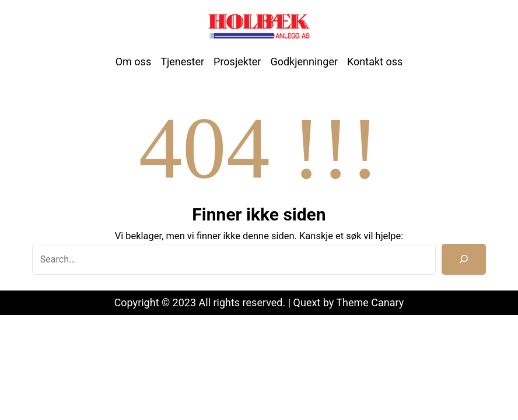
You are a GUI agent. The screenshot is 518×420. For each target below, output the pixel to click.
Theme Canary (370, 302)
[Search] (464, 259)
